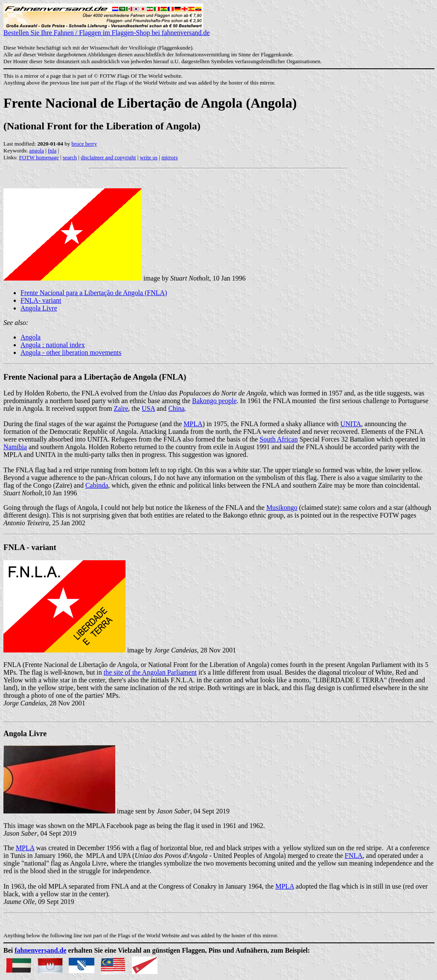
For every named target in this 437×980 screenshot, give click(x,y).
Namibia (15, 447)
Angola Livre (39, 308)
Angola (31, 337)
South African (278, 439)
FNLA (354, 856)
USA (148, 408)
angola (36, 151)
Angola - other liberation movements (71, 353)
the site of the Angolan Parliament (150, 672)
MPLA (193, 424)
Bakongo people (214, 401)
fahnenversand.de (40, 950)
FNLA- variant (41, 300)
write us (149, 157)
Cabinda (97, 485)
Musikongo (282, 508)
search (70, 157)
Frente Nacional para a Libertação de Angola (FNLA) (94, 293)
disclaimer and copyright (108, 157)
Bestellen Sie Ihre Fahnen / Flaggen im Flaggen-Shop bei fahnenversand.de (106, 30)
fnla (52, 151)
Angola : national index (53, 345)
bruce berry (84, 144)
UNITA (351, 424)
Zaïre (121, 408)
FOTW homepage (39, 157)
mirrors (169, 157)
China (176, 408)
